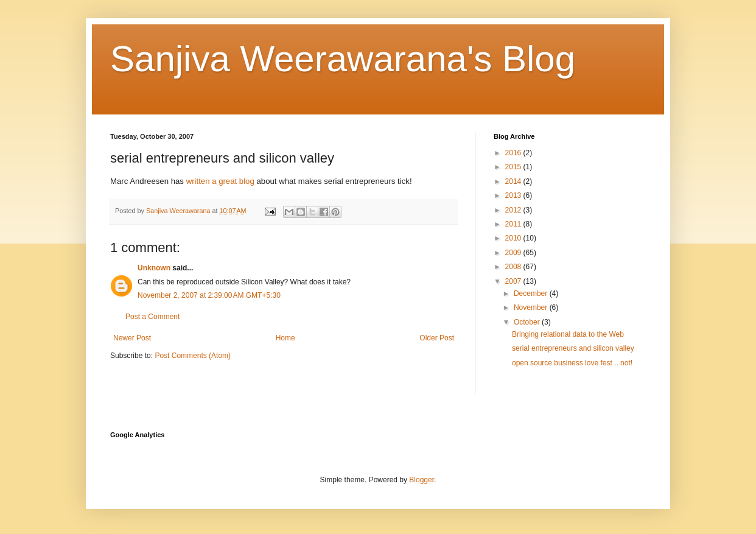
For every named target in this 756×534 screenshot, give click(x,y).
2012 (514, 210)
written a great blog (220, 181)
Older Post (437, 338)
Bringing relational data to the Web (568, 334)
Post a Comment (152, 317)
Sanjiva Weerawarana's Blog (343, 59)
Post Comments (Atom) (193, 356)
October (528, 322)
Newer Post (132, 338)
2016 (514, 153)
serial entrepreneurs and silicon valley (573, 348)
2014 (514, 181)
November (532, 307)
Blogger (422, 480)
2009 (514, 253)
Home (285, 338)
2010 (514, 238)
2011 (514, 224)
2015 (514, 167)
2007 (514, 281)
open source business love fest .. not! (572, 363)
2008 (514, 267)
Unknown (154, 268)
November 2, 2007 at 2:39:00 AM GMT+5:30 (209, 295)
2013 (514, 195)
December (532, 293)
